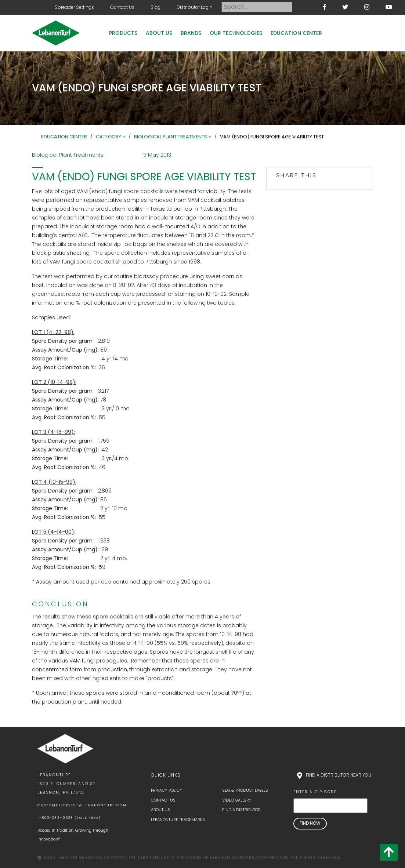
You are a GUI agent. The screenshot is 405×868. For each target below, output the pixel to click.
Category (109, 137)
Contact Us (122, 7)
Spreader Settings (74, 7)
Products (123, 33)
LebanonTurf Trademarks (178, 820)
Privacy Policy (167, 790)
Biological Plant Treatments (171, 137)
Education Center (296, 33)
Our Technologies (236, 33)
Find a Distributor (241, 810)
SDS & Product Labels (245, 790)
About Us (159, 33)
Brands (191, 33)
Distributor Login (195, 7)
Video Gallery (237, 800)
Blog (156, 7)
